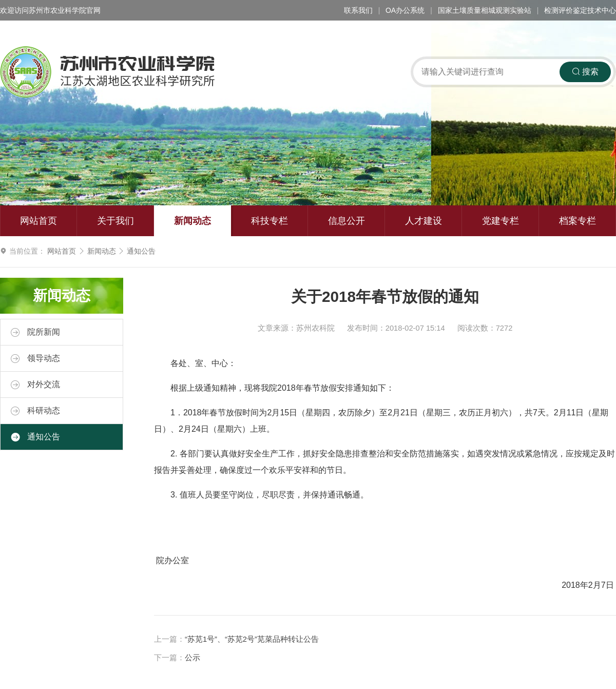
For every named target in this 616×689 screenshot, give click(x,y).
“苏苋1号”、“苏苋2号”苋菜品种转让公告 (252, 639)
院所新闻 (35, 332)
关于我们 (115, 221)
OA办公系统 (405, 10)
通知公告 (141, 251)
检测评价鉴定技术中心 (580, 10)
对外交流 (35, 385)
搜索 (585, 72)
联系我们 (358, 10)
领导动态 (35, 358)
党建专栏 (500, 221)
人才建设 (423, 221)
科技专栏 (269, 221)
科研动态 (35, 411)
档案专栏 (577, 221)
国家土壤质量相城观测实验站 (485, 10)
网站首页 (38, 221)
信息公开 (346, 221)
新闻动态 (192, 221)
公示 (192, 658)
